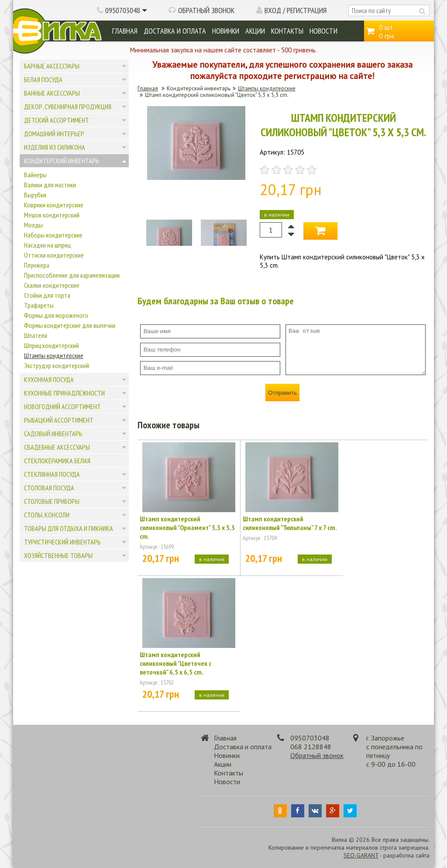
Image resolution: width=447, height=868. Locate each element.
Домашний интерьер (54, 134)
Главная (125, 31)
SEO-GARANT (361, 855)
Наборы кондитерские (53, 235)
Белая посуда (43, 79)
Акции (255, 31)
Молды (33, 225)
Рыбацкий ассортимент (59, 420)
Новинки (226, 31)
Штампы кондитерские (54, 355)
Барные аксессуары (52, 66)
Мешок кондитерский (52, 215)
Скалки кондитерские (52, 285)
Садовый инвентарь (53, 434)
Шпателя (36, 335)
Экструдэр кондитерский (57, 365)
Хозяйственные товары (58, 555)
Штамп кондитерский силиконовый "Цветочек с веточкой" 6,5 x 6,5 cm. (175, 663)
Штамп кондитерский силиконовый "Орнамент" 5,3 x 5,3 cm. (187, 527)
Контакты (287, 31)
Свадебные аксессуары (57, 447)
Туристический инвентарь (62, 542)
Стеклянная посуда (52, 474)
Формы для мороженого (56, 315)
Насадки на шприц (47, 245)
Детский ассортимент (57, 120)
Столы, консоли (47, 515)
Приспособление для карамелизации (72, 275)
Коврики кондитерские (54, 205)
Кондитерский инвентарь (62, 161)
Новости (323, 31)
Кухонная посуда (49, 379)
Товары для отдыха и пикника (69, 528)
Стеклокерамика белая (57, 461)
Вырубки (35, 195)
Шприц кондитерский (52, 345)
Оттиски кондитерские (54, 255)
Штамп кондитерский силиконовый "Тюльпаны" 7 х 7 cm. (290, 523)
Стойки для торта (47, 295)
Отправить (282, 393)
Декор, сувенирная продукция (68, 107)
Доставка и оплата (175, 31)
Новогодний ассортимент (62, 406)
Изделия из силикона (55, 147)
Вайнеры (35, 175)
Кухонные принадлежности (64, 393)
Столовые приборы (52, 501)
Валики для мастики (50, 185)
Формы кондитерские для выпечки (70, 325)
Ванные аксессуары (52, 93)
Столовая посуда (49, 488)
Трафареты (39, 305)
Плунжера (37, 265)
